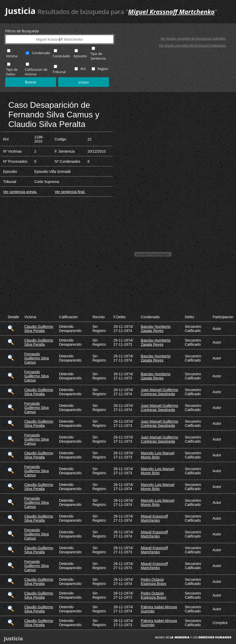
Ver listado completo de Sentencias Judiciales (193, 38)
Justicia (20, 11)
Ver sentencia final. (70, 192)
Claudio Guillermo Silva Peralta (39, 329)
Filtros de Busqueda (22, 31)
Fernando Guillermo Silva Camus (37, 358)
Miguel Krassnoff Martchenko (154, 518)
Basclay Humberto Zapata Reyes (156, 329)
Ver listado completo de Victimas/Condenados (192, 45)
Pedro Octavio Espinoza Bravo (153, 582)
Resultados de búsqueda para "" (127, 12)
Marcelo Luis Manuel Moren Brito (157, 455)
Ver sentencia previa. (20, 192)
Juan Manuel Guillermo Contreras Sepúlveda (159, 392)
